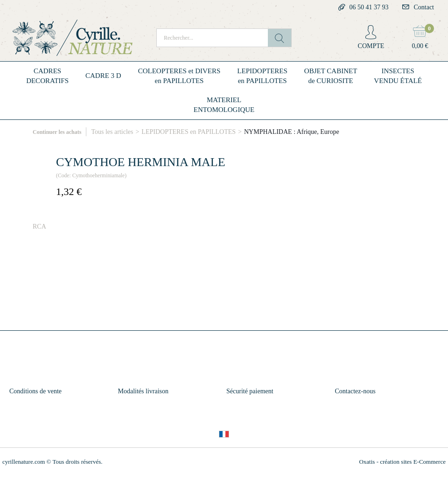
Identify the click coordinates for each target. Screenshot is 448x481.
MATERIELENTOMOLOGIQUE (224, 105)
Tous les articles (112, 132)
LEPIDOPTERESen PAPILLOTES (262, 76)
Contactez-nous (355, 391)
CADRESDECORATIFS (47, 76)
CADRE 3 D (103, 76)
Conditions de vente (35, 391)
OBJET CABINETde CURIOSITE (331, 76)
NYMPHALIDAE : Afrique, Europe (292, 132)
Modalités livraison (143, 391)
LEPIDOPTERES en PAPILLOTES (189, 132)
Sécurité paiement (250, 391)
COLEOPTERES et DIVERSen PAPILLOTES (179, 76)
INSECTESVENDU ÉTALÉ (398, 76)
